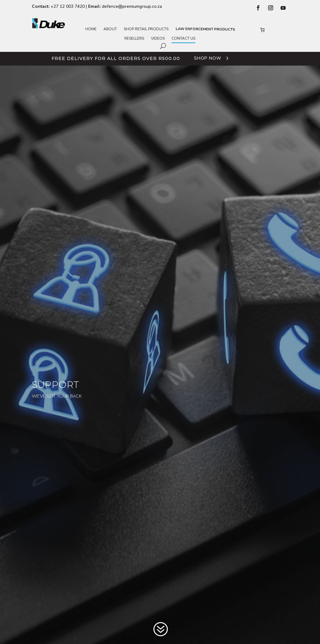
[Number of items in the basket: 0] (262, 30)
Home (91, 29)
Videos (158, 39)
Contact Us (183, 39)
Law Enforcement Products (205, 29)
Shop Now (208, 58)
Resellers (134, 39)
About (110, 29)
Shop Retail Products (146, 29)
